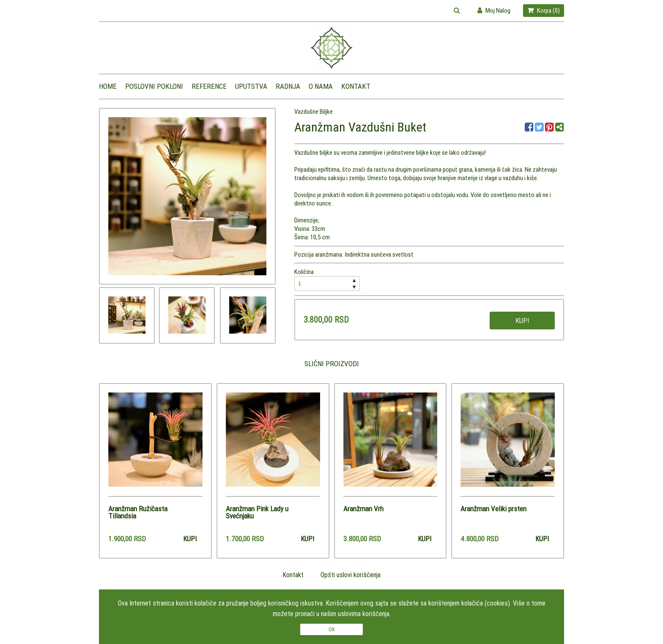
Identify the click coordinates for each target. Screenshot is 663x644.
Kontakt (356, 86)
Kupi (522, 321)
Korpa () (544, 10)
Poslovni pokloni (154, 86)
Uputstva (251, 86)
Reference (209, 86)
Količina (327, 279)
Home (108, 86)
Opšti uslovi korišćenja (351, 575)
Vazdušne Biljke (314, 111)
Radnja (288, 86)
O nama (321, 86)
